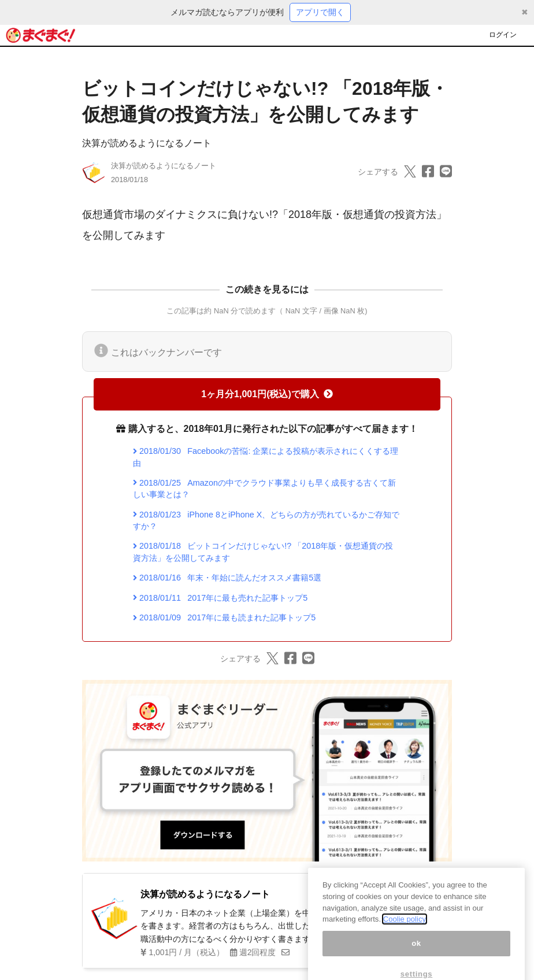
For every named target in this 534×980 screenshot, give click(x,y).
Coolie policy (405, 932)
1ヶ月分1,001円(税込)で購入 (267, 394)
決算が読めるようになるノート (147, 143)
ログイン (503, 35)
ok (416, 955)
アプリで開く (320, 12)
